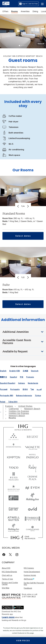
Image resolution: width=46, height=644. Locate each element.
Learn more (8, 617)
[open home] (2, 412)
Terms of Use (7, 579)
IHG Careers (29, 568)
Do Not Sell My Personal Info (34, 584)
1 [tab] (20, 46)
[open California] (14, 409)
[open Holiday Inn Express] (19, 411)
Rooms (15, 11)
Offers (5, 11)
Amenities (25, 11)
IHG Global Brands (9, 572)
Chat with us (7, 575)
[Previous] (18, 206)
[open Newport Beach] (32, 409)
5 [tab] (27, 46)
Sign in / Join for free (29, 4)
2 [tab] (21, 46)
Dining (35, 11)
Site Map (6, 588)
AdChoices (29, 579)
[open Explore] (10, 406)
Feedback (28, 588)
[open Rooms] (12, 418)
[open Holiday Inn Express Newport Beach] (22, 415)
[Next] (28, 206)
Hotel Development (32, 572)
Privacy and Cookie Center (10, 583)
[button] (42, 4)
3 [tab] (23, 46)
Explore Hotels (30, 575)
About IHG (6, 568)
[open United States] (25, 406)
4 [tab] (25, 46)
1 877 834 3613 (29, 597)
